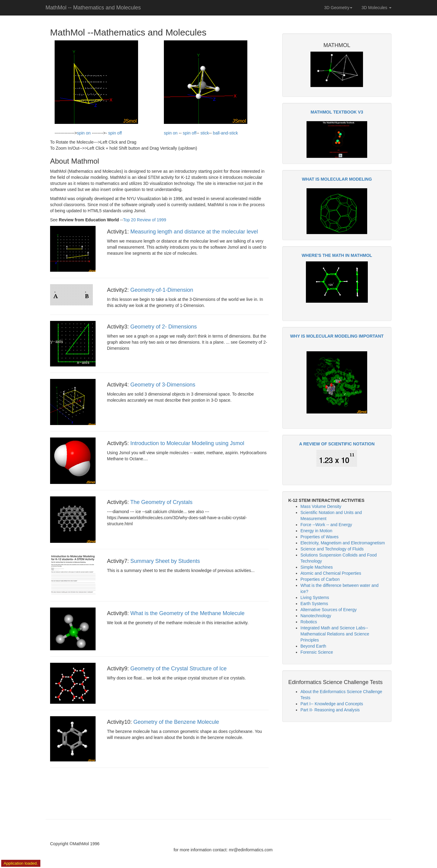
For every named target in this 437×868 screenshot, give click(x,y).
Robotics (309, 622)
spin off (115, 133)
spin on (84, 133)
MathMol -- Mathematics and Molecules (93, 8)
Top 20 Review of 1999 (144, 220)
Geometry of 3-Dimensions (163, 385)
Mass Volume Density (321, 506)
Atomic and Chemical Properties (331, 573)
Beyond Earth (313, 646)
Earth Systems (314, 604)
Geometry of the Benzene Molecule (176, 722)
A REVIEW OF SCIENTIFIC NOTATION (337, 444)
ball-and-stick (225, 133)
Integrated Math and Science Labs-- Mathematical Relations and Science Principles (335, 634)
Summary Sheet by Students (165, 561)
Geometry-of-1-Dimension (162, 290)
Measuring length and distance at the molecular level (194, 232)
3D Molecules (376, 8)
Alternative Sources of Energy (329, 610)
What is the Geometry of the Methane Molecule (188, 613)
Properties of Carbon (320, 579)
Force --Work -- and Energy (326, 525)
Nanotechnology (316, 616)
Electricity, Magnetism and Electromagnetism (343, 543)
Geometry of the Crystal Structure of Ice (179, 669)
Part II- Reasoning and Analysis (330, 710)
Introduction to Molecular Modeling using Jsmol (187, 443)
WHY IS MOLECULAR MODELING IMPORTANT (337, 336)
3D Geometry (338, 8)
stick (205, 133)
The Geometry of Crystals (161, 502)
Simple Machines (317, 567)
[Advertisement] (337, 771)
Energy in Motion (316, 531)
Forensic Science (317, 652)
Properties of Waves (320, 537)
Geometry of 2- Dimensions (164, 327)
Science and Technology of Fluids (332, 549)
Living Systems (315, 597)
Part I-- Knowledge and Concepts (332, 704)
